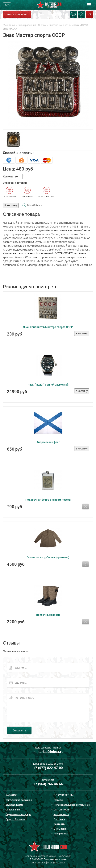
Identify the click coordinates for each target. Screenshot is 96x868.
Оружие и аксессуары (18, 814)
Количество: (11, 176)
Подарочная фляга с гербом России (48, 500)
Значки (42, 25)
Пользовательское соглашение (72, 805)
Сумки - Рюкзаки (15, 819)
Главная (58, 800)
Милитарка (9, 25)
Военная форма (14, 805)
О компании (60, 829)
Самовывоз (9, 192)
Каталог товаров (17, 14)
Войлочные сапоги (48, 615)
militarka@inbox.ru (48, 752)
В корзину (11, 205)
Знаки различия (27, 25)
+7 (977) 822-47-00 (48, 768)
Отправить (19, 730)
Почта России (46, 192)
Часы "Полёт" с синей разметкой (48, 385)
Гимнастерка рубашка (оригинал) (48, 557)
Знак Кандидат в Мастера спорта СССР (48, 327)
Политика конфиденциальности (48, 862)
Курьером (27, 192)
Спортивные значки (60, 25)
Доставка (59, 819)
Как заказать (61, 814)
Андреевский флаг (48, 442)
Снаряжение (13, 809)
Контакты (59, 824)
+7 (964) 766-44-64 (48, 784)
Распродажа (61, 833)
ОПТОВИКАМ (61, 809)
